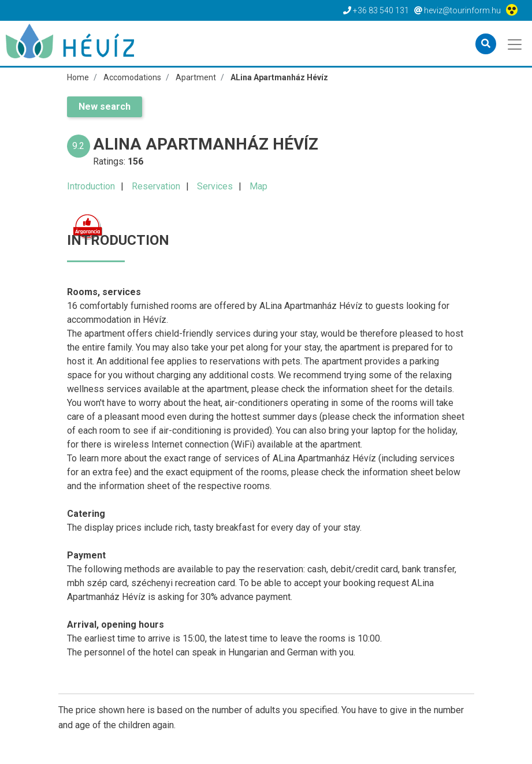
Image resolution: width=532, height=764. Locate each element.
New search (105, 107)
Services (215, 186)
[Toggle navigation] (516, 43)
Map (258, 186)
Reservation (156, 186)
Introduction (91, 186)
